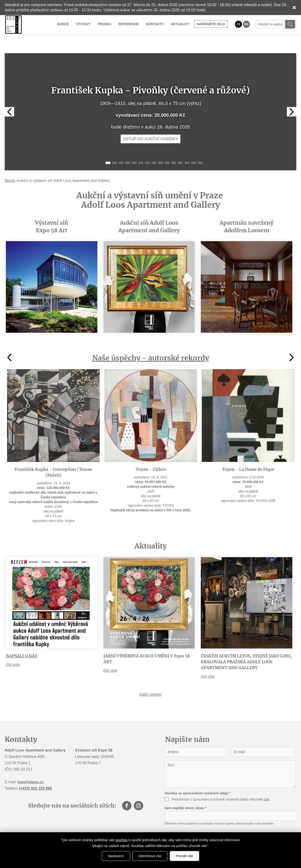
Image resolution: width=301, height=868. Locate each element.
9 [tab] (161, 150)
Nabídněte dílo (211, 24)
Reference (129, 24)
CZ (238, 24)
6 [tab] (141, 150)
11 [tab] (174, 150)
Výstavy (83, 24)
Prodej (105, 24)
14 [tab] (194, 150)
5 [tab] (134, 150)
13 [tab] (187, 150)
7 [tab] (147, 150)
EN (246, 24)
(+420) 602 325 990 (35, 775)
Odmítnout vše (150, 856)
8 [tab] (154, 150)
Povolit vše (184, 856)
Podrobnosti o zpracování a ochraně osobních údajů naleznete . (221, 786)
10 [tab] (167, 150)
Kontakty (155, 24)
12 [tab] (180, 150)
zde (267, 786)
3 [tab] (121, 150)
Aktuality (180, 24)
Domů (10, 167)
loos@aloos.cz (31, 769)
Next (292, 99)
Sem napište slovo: (185, 795)
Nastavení (116, 856)
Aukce (63, 24)
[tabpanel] (150, 99)
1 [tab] (108, 150)
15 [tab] (200, 150)
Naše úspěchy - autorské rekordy (151, 345)
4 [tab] (128, 150)
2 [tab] (115, 150)
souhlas (122, 840)
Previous (9, 99)
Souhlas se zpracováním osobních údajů (198, 780)
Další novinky (150, 681)
